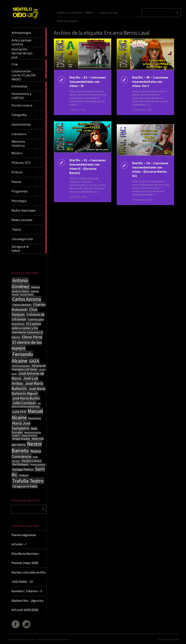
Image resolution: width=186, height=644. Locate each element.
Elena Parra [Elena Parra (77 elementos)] (32, 337)
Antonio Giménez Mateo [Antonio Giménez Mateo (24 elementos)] (26, 289)
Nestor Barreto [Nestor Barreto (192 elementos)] (27, 447)
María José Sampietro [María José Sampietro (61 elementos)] (21, 426)
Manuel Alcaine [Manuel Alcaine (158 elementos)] (27, 414)
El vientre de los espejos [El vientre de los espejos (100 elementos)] (27, 345)
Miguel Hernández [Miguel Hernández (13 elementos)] (30, 436)
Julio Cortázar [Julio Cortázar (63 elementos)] (24, 403)
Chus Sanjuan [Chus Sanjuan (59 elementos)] (24, 312)
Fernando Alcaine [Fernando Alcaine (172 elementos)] (22, 357)
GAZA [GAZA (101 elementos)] (34, 361)
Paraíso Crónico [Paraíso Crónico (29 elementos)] (31, 461)
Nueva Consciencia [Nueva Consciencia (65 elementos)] (26, 454)
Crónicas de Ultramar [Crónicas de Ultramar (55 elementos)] (28, 317)
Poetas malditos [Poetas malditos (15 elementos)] (38, 465)
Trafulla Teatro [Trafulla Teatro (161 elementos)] (28, 481)
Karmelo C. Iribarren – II (27, 591)
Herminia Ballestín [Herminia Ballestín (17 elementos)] (21, 366)
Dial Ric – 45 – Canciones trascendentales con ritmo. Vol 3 (150, 82)
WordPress (63, 639)
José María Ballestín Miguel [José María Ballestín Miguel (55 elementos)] (28, 391)
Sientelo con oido (25, 639)
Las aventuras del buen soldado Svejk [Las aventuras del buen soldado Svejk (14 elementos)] (26, 405)
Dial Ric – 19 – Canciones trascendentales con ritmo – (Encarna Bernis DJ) (150, 169)
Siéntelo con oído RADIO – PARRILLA (75, 13)
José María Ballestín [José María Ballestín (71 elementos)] (27, 386)
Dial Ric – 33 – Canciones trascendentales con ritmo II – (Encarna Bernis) (88, 167)
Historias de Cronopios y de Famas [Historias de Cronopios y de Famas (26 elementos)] (29, 368)
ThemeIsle (173, 639)
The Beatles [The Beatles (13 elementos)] (24, 476)
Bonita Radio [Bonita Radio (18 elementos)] (27, 294)
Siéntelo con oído (109, 13)
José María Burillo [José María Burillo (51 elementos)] (26, 398)
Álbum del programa (67, 21)
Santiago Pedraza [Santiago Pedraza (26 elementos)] (23, 470)
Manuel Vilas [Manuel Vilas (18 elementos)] (35, 418)
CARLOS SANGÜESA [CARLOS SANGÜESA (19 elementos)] (22, 305)
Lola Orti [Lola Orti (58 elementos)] (19, 412)
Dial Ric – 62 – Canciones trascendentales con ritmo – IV (88, 82)
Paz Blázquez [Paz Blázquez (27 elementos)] (21, 464)
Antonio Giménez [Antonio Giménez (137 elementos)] (20, 283)
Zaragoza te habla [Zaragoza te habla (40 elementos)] (25, 486)
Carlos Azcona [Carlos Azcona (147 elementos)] (27, 299)
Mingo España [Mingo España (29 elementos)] (21, 439)
